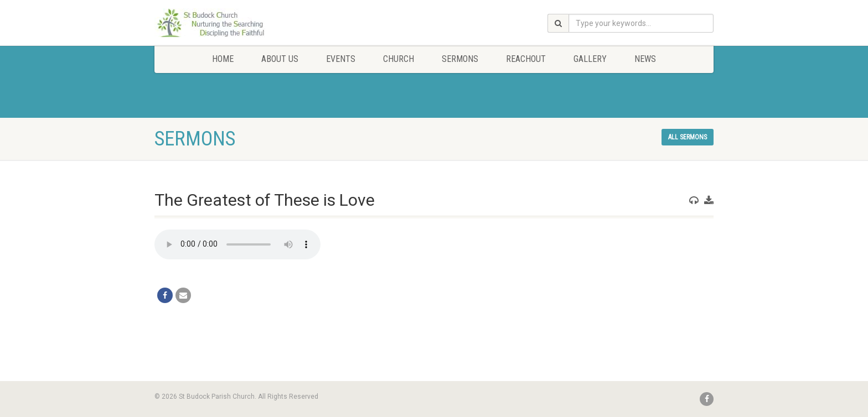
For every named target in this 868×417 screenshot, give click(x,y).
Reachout (526, 59)
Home (223, 59)
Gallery (590, 59)
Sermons (460, 59)
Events (341, 59)
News (645, 59)
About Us (280, 59)
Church (399, 59)
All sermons (688, 137)
